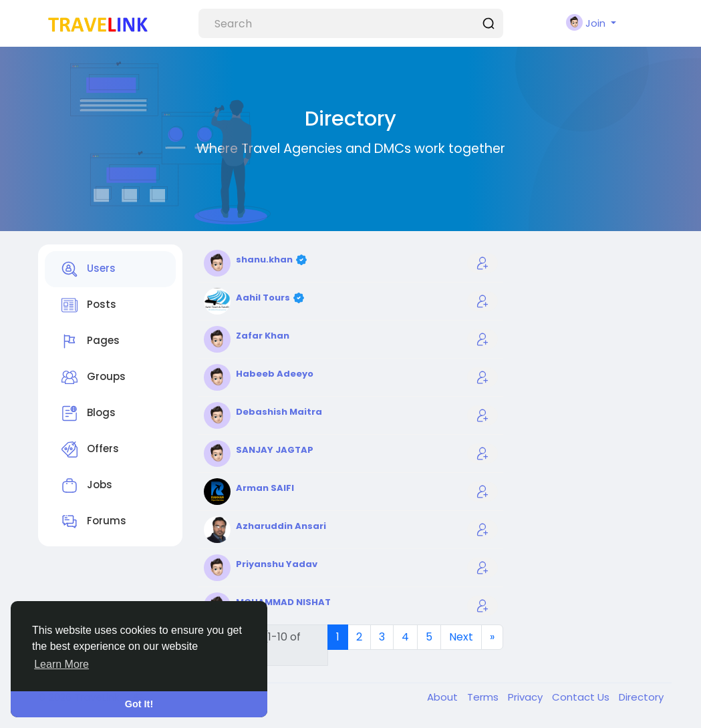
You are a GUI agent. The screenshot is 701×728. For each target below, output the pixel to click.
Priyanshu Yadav (277, 564)
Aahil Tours (264, 298)
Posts (89, 305)
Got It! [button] (139, 704)
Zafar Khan (263, 336)
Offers (90, 449)
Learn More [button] (61, 664)
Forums (94, 522)
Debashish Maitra (279, 412)
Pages (91, 341)
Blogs (89, 413)
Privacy (527, 697)
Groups (94, 377)
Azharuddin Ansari (281, 526)
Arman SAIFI (265, 488)
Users (89, 269)
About (444, 697)
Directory (641, 697)
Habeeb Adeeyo (275, 374)
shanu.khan (265, 259)
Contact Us (582, 697)
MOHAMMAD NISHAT (283, 602)
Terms (484, 697)
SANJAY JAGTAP (275, 450)
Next (461, 637)
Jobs (87, 486)
